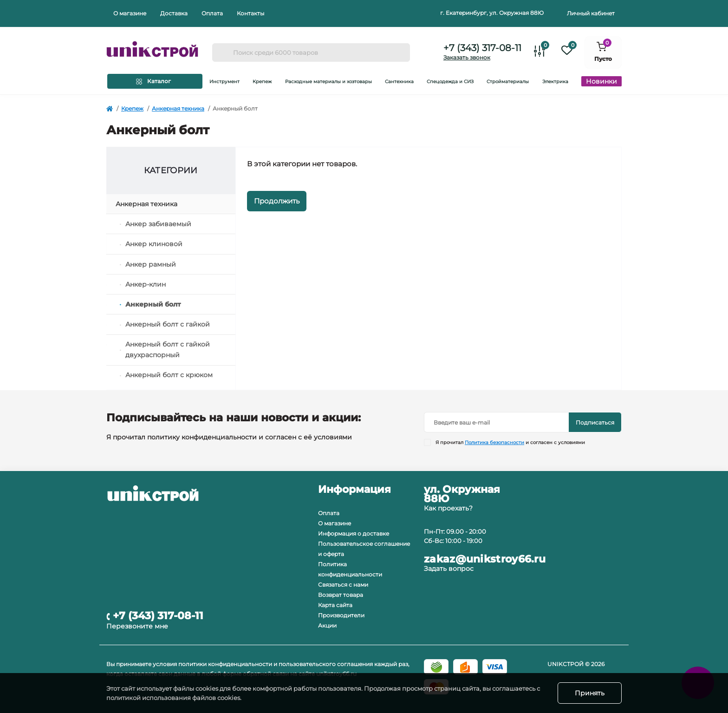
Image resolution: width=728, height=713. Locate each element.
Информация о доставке (354, 533)
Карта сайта (335, 605)
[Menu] (155, 81)
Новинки (601, 81)
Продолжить (277, 201)
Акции (327, 625)
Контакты (250, 13)
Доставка (174, 13)
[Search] (222, 52)
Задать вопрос (449, 569)
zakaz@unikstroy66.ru (485, 559)
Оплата (212, 13)
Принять (590, 693)
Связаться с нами (343, 585)
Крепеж (132, 108)
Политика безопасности (494, 442)
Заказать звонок (467, 57)
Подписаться (595, 422)
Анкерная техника (178, 108)
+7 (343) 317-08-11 (482, 48)
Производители (341, 615)
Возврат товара (341, 595)
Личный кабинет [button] (591, 13)
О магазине (130, 13)
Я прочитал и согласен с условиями (510, 442)
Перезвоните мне (137, 626)
